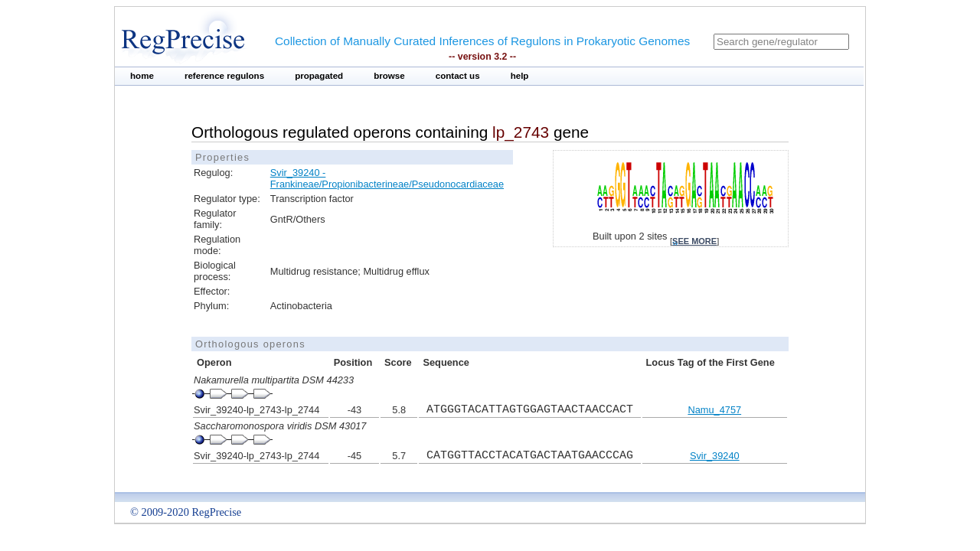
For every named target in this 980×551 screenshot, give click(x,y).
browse (389, 76)
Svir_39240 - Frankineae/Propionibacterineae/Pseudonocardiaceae (387, 178)
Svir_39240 (715, 456)
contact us (458, 76)
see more (694, 241)
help (520, 76)
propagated (319, 76)
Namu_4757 (714, 410)
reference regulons (224, 76)
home (142, 76)
